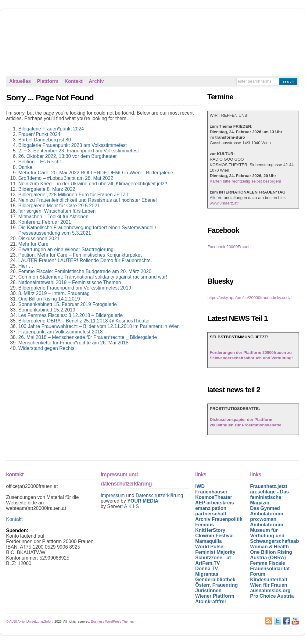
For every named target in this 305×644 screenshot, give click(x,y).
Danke (25, 167)
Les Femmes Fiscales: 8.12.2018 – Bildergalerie (70, 315)
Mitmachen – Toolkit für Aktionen (53, 217)
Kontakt (74, 81)
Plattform (48, 81)
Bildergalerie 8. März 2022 (47, 189)
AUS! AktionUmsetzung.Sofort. (31, 621)
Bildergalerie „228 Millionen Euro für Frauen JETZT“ (74, 195)
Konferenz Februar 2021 (45, 222)
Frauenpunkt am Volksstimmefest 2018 (61, 332)
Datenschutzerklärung (160, 495)
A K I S (131, 506)
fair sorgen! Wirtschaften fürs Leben (57, 211)
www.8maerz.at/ (224, 203)
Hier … (26, 266)
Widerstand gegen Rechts (46, 348)
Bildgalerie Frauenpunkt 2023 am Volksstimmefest (73, 145)
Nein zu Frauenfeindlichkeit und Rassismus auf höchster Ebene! (88, 200)
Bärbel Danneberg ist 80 (45, 140)
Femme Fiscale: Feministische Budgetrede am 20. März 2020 (85, 271)
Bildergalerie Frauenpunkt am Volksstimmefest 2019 (75, 288)
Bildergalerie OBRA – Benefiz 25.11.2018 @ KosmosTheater (84, 321)
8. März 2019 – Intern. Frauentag (54, 293)
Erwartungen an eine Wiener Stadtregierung (66, 249)
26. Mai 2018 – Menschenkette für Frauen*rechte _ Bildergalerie (88, 337)
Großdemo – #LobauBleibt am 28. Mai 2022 (66, 178)
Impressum (113, 495)
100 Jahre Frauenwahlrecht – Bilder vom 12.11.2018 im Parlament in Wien (99, 326)
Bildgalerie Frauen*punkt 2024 (51, 129)
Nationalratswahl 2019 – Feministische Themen (70, 282)
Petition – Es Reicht (40, 162)
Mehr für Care (33, 244)
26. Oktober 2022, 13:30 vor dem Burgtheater (68, 156)
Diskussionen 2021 (39, 238)
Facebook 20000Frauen (229, 247)
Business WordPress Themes (113, 621)
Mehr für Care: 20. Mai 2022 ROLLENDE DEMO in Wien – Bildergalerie (96, 173)
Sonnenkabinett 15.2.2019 (47, 310)
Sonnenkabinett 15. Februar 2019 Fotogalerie (68, 304)
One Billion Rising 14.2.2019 (49, 299)
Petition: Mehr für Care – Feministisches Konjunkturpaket (80, 255)
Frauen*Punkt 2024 (39, 134)
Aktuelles (20, 81)
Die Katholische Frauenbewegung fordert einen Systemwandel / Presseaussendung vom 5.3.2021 (87, 230)
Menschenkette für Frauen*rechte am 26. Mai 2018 (73, 343)
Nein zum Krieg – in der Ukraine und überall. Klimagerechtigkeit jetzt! (93, 184)
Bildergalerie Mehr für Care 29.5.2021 (59, 206)
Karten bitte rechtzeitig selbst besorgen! (246, 181)
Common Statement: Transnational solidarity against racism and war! (93, 277)
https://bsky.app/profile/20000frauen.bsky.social (250, 298)
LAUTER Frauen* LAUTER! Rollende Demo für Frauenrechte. (85, 260)
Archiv (96, 81)
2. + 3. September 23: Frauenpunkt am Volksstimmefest (79, 151)
